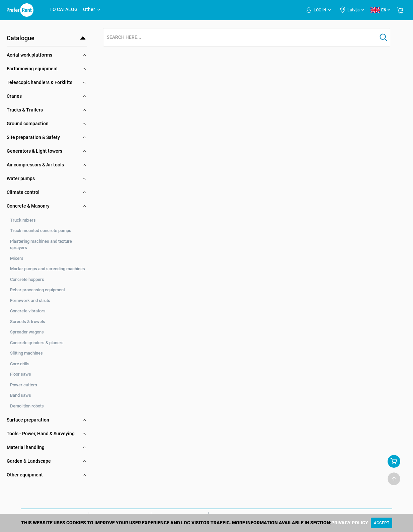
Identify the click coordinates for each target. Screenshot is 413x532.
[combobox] (240, 38)
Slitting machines (26, 353)
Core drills (20, 364)
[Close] (382, 523)
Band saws (21, 395)
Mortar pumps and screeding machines (48, 269)
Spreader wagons (27, 332)
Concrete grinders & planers (37, 343)
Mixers (17, 258)
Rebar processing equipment (37, 290)
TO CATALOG (64, 9)
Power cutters (24, 385)
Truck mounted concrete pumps (41, 231)
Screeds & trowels (28, 322)
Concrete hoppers (27, 279)
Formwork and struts (30, 300)
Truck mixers (23, 220)
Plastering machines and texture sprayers (41, 245)
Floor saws (21, 374)
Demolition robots (27, 406)
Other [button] (92, 9)
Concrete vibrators (28, 311)
